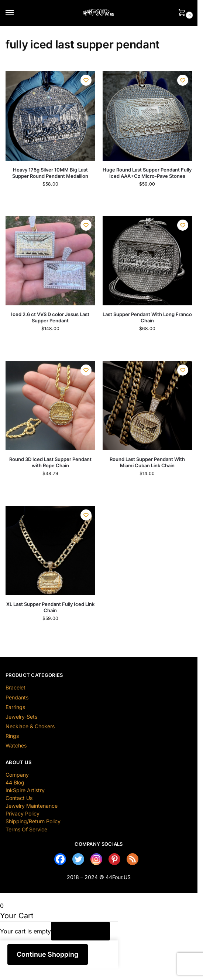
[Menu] (17, 13)
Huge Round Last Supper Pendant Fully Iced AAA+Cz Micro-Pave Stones (147, 173)
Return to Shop (81, 931)
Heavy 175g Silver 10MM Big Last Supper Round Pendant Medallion (50, 173)
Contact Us (19, 798)
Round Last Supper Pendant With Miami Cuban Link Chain (147, 462)
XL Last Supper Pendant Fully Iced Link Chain (50, 607)
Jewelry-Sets (21, 717)
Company (17, 775)
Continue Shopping (47, 954)
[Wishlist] (86, 80)
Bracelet (16, 687)
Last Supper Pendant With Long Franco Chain (147, 317)
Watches (16, 745)
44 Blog (15, 782)
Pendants (17, 697)
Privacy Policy (23, 813)
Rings (12, 736)
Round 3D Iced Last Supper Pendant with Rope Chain (50, 462)
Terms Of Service (26, 829)
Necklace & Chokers (30, 726)
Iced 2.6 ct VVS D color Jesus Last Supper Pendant (50, 317)
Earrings (15, 707)
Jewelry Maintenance (32, 806)
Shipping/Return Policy (33, 821)
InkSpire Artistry (25, 790)
